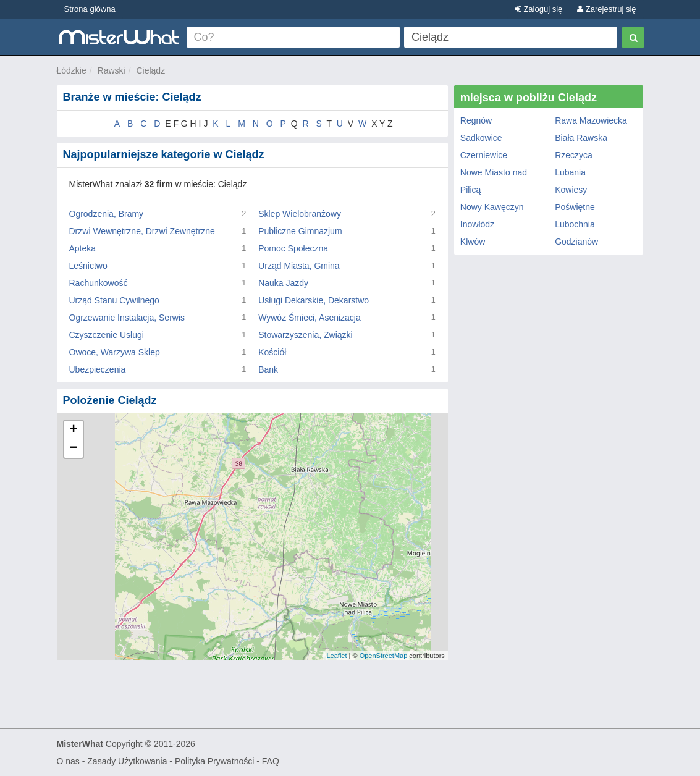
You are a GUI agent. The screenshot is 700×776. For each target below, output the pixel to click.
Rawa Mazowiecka (591, 120)
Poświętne (575, 207)
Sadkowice (481, 138)
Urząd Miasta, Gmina (299, 266)
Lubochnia (575, 224)
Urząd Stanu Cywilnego (114, 300)
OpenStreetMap (384, 656)
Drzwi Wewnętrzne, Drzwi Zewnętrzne (142, 231)
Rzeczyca (574, 155)
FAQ (271, 761)
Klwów (473, 242)
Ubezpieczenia (98, 369)
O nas (68, 761)
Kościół (272, 352)
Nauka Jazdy (283, 283)
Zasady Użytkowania (127, 761)
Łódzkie (72, 70)
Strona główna (90, 9)
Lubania (570, 172)
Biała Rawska (581, 138)
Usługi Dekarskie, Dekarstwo (314, 300)
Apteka (83, 248)
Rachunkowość (99, 283)
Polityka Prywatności (214, 761)
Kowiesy (571, 190)
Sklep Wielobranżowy (300, 214)
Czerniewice (484, 155)
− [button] (73, 449)
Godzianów (576, 242)
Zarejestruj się (606, 9)
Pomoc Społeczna (293, 248)
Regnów (476, 120)
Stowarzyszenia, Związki (306, 335)
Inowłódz (477, 224)
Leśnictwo (88, 266)
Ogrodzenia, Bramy (107, 214)
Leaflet (336, 656)
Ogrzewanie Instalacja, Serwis (127, 318)
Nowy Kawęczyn (492, 207)
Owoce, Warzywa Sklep (115, 352)
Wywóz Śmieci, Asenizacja (310, 318)
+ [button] (73, 430)
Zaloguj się (538, 9)
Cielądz (150, 70)
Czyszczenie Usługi (107, 335)
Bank (268, 369)
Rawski (112, 70)
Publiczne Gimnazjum (300, 231)
